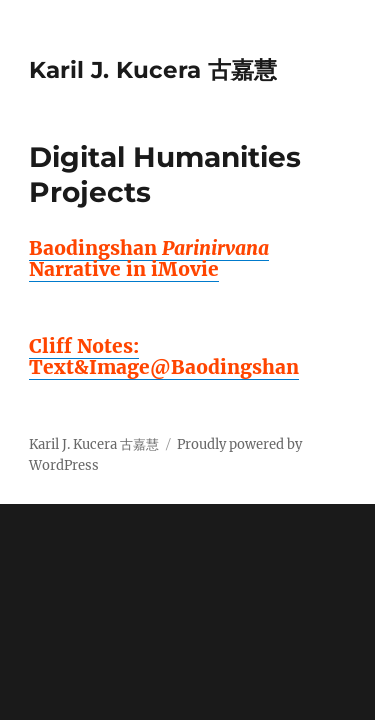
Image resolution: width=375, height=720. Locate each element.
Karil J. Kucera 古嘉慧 (153, 70)
